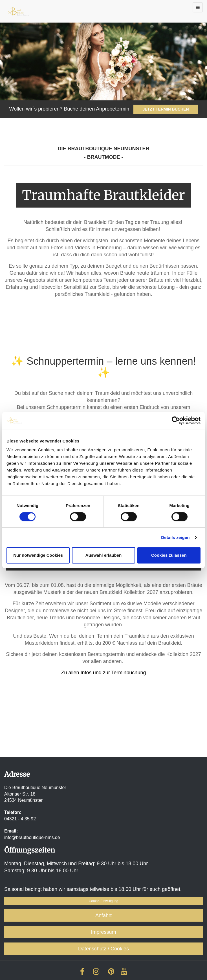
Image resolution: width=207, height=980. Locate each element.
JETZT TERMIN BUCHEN (166, 109)
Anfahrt (103, 915)
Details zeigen (175, 537)
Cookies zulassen (169, 555)
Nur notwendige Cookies (38, 555)
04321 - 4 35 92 (20, 819)
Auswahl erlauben (103, 555)
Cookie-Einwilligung (104, 901)
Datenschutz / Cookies (103, 949)
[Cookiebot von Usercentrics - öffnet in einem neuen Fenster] (176, 420)
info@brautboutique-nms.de (32, 837)
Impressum (103, 932)
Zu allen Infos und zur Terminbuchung (104, 673)
